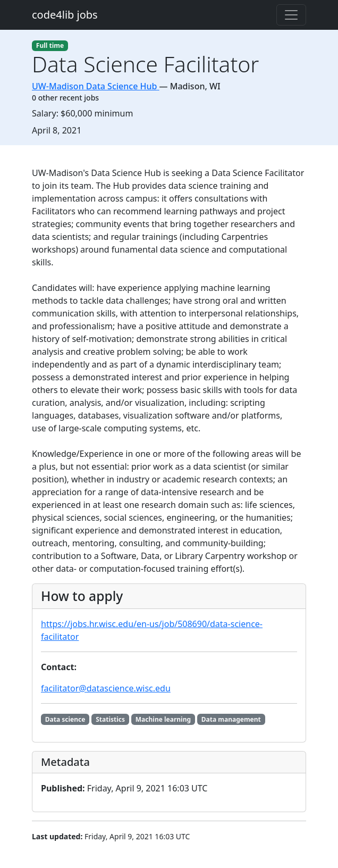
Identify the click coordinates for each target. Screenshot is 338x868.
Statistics (110, 719)
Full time (50, 45)
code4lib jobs (65, 15)
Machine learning (163, 719)
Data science (65, 719)
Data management (231, 719)
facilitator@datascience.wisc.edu (106, 688)
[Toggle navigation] (291, 15)
